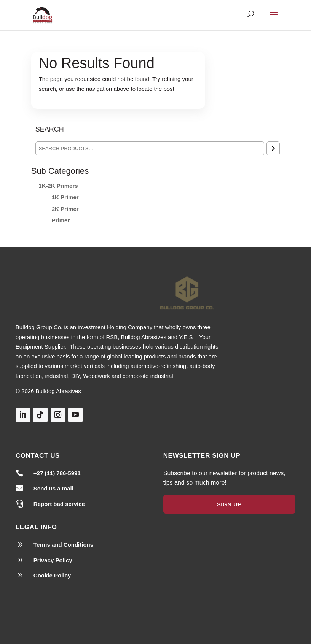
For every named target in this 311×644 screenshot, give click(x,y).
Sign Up (229, 504)
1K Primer (65, 197)
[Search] (273, 148)
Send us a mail (53, 488)
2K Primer (65, 209)
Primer (61, 220)
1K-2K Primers (58, 186)
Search (50, 129)
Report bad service (59, 504)
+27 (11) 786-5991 (57, 473)
